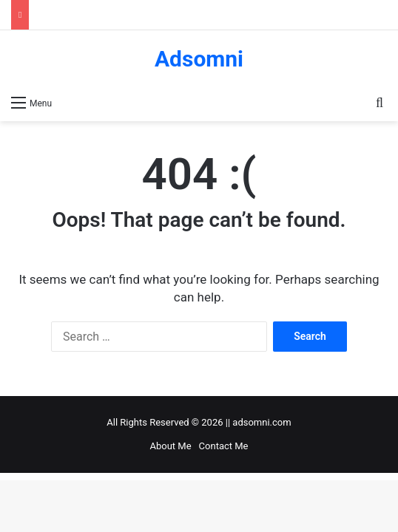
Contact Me (224, 446)
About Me (171, 446)
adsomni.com (262, 422)
